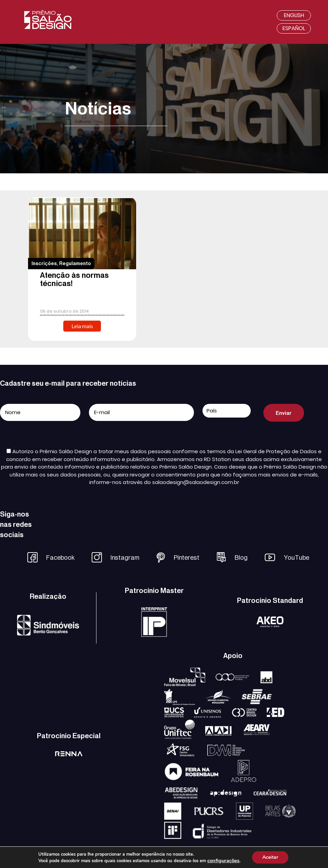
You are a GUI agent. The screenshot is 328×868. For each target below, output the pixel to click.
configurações (223, 860)
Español (294, 28)
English (294, 15)
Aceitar (270, 857)
